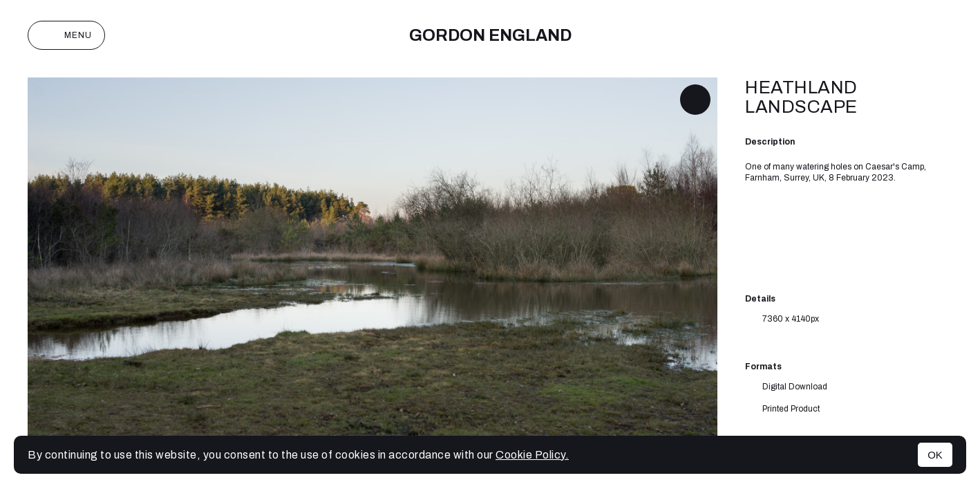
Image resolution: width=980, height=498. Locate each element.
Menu (66, 35)
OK (935, 455)
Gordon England (490, 35)
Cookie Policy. (532, 455)
